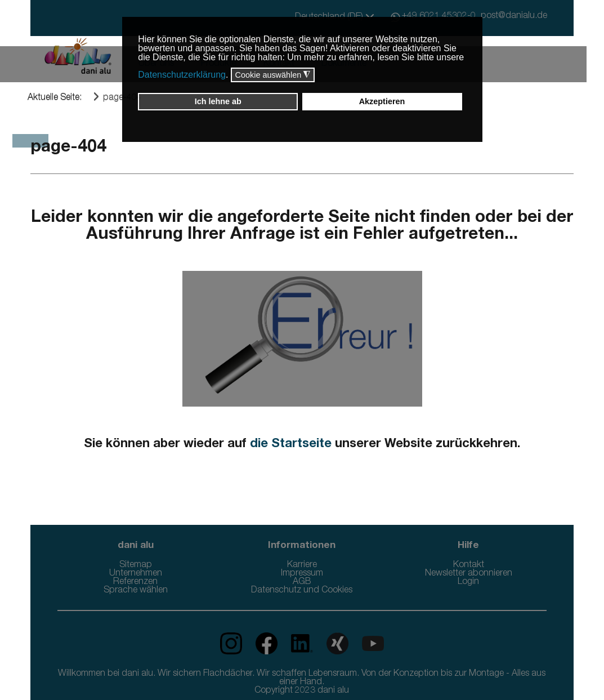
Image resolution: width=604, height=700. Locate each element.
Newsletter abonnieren (469, 574)
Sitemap (136, 565)
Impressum (302, 574)
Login (468, 582)
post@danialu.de (514, 16)
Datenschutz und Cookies (302, 591)
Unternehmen (136, 574)
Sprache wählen (136, 591)
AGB (302, 582)
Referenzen (135, 582)
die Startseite (291, 444)
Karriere (302, 565)
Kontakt (469, 565)
